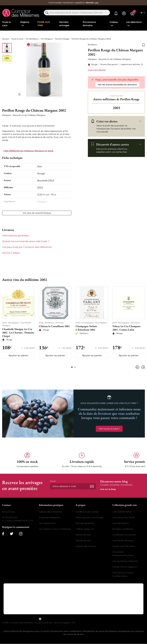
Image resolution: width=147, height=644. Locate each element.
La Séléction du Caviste (124, 535)
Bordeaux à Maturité (123, 529)
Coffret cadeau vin (85, 529)
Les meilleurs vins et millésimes (55, 529)
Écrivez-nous (9, 512)
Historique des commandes (90, 517)
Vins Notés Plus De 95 (123, 517)
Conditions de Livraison (87, 512)
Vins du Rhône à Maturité (125, 561)
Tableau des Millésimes (50, 512)
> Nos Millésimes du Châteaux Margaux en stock (28, 151)
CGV (73, 623)
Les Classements (47, 523)
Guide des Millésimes (49, 517)
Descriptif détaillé (97, 70)
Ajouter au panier (18, 355)
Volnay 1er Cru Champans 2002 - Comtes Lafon (126, 328)
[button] (141, 65)
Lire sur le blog (108, 489)
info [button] (97, 3)
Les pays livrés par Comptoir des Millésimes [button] (27, 247)
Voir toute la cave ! (109, 429)
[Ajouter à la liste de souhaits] (143, 45)
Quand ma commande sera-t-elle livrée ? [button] (26, 241)
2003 (116, 108)
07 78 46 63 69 (10, 517)
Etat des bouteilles (85, 523)
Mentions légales (62, 623)
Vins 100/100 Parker (122, 512)
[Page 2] (75, 367)
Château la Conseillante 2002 (54, 326)
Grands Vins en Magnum (125, 567)
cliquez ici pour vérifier (98, 619)
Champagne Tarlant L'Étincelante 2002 (86, 328)
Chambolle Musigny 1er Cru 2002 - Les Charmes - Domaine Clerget (18, 332)
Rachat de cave (83, 535)
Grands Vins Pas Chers (124, 546)
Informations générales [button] (15, 236)
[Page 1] (72, 367)
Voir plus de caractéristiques (37, 213)
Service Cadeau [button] (11, 253)
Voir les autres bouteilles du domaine (117, 85)
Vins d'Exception (121, 523)
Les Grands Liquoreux (123, 540)
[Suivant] (143, 367)
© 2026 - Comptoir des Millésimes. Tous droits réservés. (28, 623)
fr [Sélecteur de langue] (142, 13)
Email (53, 481)
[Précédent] (138, 367)
